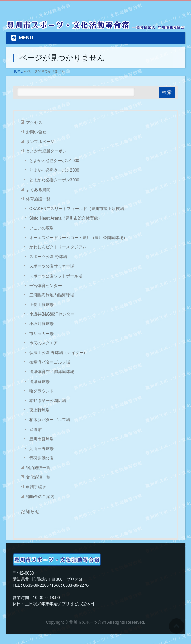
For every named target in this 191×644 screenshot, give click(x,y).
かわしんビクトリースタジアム (58, 247)
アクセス (34, 123)
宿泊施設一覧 (38, 468)
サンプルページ (40, 142)
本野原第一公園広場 (48, 401)
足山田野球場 (42, 449)
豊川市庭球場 (42, 439)
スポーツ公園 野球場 (48, 257)
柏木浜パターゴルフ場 (50, 420)
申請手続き (36, 487)
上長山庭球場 (42, 305)
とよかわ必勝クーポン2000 (54, 170)
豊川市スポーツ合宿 (87, 622)
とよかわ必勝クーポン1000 (54, 161)
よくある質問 (38, 190)
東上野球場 (39, 410)
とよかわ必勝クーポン (46, 151)
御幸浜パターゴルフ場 (50, 362)
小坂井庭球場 (42, 324)
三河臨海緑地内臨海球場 (52, 295)
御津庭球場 (39, 382)
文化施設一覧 (38, 477)
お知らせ (30, 511)
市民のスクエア (44, 343)
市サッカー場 (42, 334)
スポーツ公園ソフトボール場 (56, 276)
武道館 (35, 430)
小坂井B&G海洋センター (52, 314)
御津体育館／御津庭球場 (52, 372)
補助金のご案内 (40, 497)
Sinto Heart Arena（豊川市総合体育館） (66, 218)
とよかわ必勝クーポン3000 (54, 180)
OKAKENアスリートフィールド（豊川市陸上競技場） (79, 209)
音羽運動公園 (42, 458)
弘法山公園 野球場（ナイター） (58, 353)
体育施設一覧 (38, 199)
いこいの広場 (42, 228)
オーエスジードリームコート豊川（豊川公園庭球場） (78, 238)
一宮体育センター (46, 286)
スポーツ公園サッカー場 (52, 266)
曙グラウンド (42, 391)
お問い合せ (36, 132)
